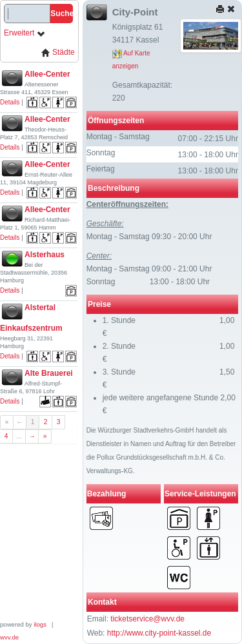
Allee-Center (47, 74)
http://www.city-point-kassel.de (159, 633)
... (19, 436)
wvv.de (9, 637)
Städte (58, 53)
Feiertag (101, 169)
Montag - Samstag (118, 137)
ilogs (40, 624)
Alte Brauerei (49, 373)
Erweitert (25, 33)
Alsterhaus (45, 255)
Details (10, 102)
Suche (62, 14)
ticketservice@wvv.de (147, 619)
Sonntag (101, 153)
